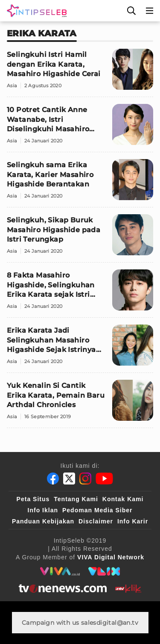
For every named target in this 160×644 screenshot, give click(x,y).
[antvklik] (128, 588)
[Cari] (131, 11)
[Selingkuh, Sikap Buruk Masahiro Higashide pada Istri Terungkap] (80, 238)
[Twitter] (69, 479)
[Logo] (35, 11)
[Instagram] (85, 479)
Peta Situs (33, 499)
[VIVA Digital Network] (111, 557)
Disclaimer (96, 521)
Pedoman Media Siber (97, 510)
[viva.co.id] (60, 571)
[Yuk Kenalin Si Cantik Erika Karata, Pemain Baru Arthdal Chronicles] (80, 404)
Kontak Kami (123, 499)
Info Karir (133, 521)
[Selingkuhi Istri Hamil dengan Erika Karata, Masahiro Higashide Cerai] (80, 73)
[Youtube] (104, 479)
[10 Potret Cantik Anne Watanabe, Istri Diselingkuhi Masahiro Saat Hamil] (80, 128)
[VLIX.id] (104, 571)
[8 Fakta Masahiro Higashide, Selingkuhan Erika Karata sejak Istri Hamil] (80, 294)
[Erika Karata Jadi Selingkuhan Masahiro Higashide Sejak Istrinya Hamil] (80, 349)
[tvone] (63, 588)
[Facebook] (53, 479)
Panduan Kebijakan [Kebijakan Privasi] (43, 521)
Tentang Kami (76, 499)
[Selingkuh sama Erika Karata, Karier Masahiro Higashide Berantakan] (80, 183)
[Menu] (150, 11)
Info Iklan (43, 510)
